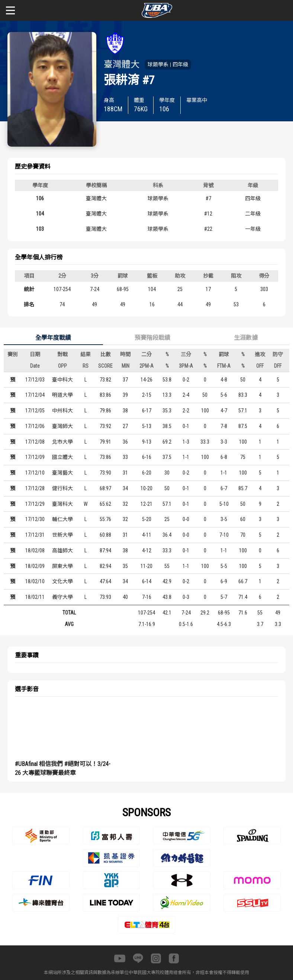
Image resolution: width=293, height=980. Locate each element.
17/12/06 (35, 426)
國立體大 (62, 457)
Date (35, 366)
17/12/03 (35, 380)
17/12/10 (35, 473)
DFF (278, 366)
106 (40, 198)
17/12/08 (35, 442)
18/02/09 (35, 566)
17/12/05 (35, 411)
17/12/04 (35, 395)
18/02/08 (35, 550)
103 (40, 229)
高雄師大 (62, 550)
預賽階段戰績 (152, 338)
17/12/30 (35, 519)
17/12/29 (35, 504)
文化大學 (62, 581)
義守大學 (62, 597)
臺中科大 (62, 380)
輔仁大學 (62, 519)
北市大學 (62, 442)
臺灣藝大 (62, 473)
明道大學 (62, 395)
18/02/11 (35, 597)
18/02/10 (35, 581)
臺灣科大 (62, 504)
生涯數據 (246, 338)
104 (40, 214)
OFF (260, 366)
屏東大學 (62, 566)
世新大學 (62, 535)
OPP (62, 366)
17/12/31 (35, 535)
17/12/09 (35, 457)
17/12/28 (35, 488)
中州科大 (62, 411)
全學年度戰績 (53, 338)
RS (86, 366)
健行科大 (62, 488)
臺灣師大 (62, 426)
